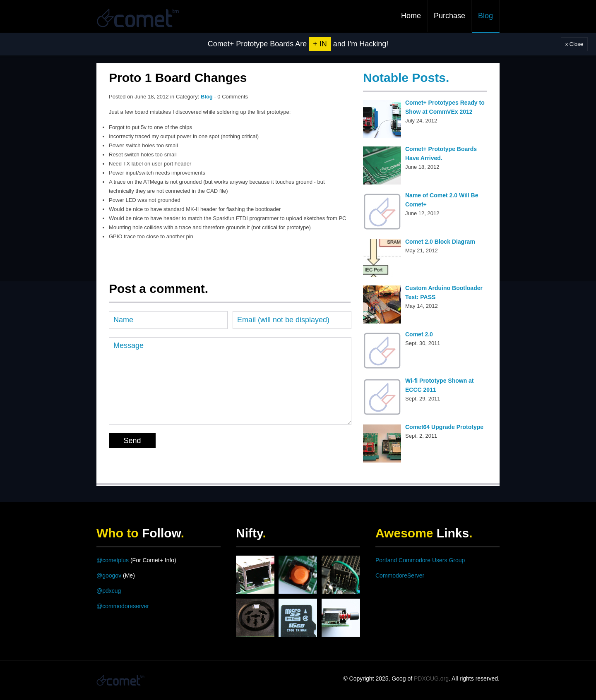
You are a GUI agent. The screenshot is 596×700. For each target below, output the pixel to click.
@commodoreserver (123, 606)
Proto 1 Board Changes (178, 78)
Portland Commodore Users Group (420, 560)
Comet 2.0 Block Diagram (440, 242)
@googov (109, 575)
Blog (485, 16)
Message (230, 381)
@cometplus (113, 560)
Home (411, 16)
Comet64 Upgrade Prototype (444, 427)
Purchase (449, 16)
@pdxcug (109, 591)
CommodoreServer (400, 575)
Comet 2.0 (419, 334)
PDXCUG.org (431, 678)
